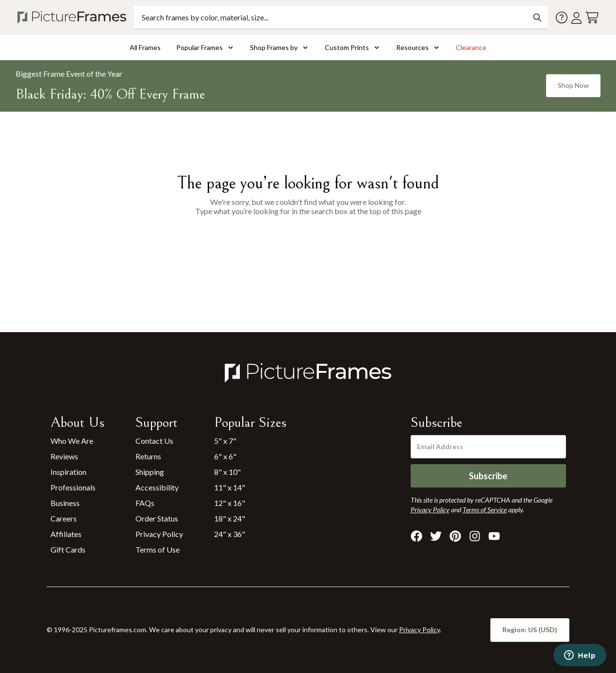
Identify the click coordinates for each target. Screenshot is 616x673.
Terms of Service (485, 510)
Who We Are (72, 441)
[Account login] (576, 18)
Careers (64, 518)
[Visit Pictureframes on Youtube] (494, 536)
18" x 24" (230, 518)
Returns (148, 456)
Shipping (150, 472)
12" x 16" (230, 503)
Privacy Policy (159, 534)
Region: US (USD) (530, 630)
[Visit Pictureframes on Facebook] (416, 536)
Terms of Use (158, 549)
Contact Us (154, 441)
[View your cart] (592, 18)
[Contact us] (562, 17)
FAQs (145, 503)
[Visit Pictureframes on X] (436, 536)
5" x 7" (225, 441)
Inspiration (68, 472)
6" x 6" (225, 456)
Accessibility (157, 487)
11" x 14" (230, 487)
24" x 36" (230, 534)
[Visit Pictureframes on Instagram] (475, 536)
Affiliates (66, 534)
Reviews (64, 456)
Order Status (157, 518)
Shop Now (573, 85)
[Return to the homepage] (74, 17)
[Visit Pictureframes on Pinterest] (455, 536)
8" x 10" (227, 472)
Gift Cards (68, 549)
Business (65, 503)
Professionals (73, 487)
